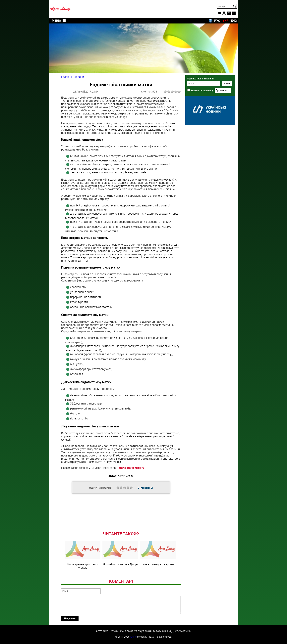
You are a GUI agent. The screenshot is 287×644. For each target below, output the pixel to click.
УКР (226, 21)
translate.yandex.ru (132, 468)
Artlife (133, 637)
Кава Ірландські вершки (158, 553)
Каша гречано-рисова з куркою (83, 555)
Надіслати (70, 618)
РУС (217, 21)
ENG (234, 21)
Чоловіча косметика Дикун (120, 553)
